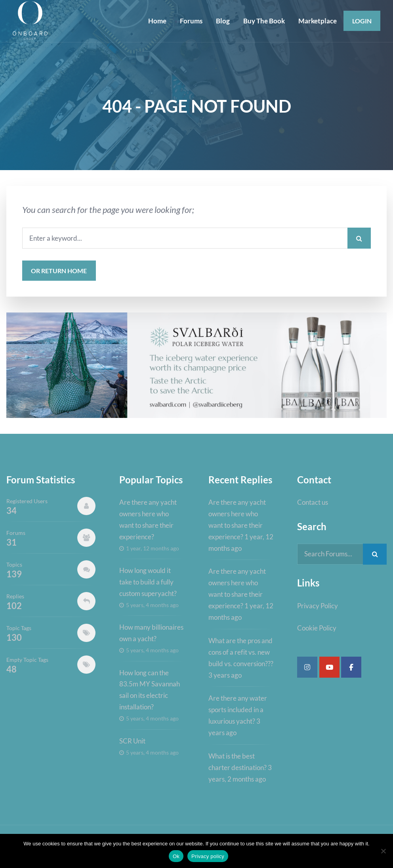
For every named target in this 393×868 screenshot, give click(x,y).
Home (157, 21)
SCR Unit (132, 741)
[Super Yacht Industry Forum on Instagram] (307, 667)
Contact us (313, 502)
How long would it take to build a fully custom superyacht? (148, 582)
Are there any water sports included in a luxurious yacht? (238, 710)
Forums (191, 21)
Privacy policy (208, 856)
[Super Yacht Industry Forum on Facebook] (351, 667)
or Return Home (59, 271)
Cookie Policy (317, 628)
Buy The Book (264, 21)
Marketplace (318, 21)
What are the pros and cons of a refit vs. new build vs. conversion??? (241, 652)
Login (362, 21)
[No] (383, 851)
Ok (176, 856)
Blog (223, 21)
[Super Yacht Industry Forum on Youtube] (329, 667)
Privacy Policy (318, 606)
